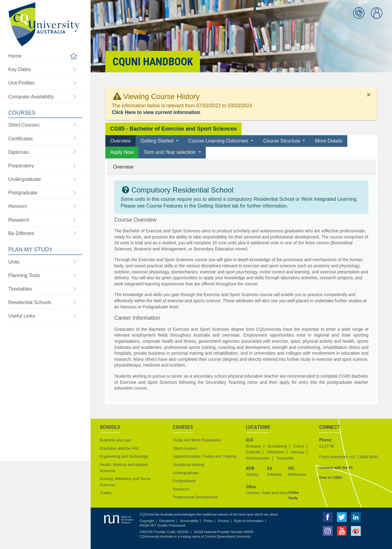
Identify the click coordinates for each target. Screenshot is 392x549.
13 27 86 (327, 446)
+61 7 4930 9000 (363, 457)
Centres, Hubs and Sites (267, 493)
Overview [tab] (121, 141)
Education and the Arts (119, 448)
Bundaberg (277, 446)
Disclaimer (167, 521)
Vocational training (188, 465)
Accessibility (189, 521)
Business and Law (115, 440)
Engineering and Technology (124, 456)
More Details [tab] (329, 141)
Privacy (223, 521)
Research (181, 489)
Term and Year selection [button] (170, 152)
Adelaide (275, 475)
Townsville (285, 458)
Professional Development (195, 497)
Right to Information (249, 521)
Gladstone (275, 452)
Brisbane (254, 446)
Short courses (185, 448)
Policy (208, 521)
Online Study (294, 495)
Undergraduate (186, 473)
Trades (106, 493)
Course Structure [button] (282, 141)
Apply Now (122, 152)
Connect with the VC (336, 468)
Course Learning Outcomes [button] (219, 141)
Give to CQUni (331, 477)
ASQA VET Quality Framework (163, 525)
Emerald (253, 452)
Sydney (252, 475)
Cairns (299, 446)
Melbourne (297, 475)
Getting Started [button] (158, 141)
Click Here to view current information (156, 112)
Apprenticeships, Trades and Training (205, 456)
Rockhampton (258, 458)
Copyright (147, 521)
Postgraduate (184, 481)
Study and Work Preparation (197, 440)
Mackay (298, 452)
